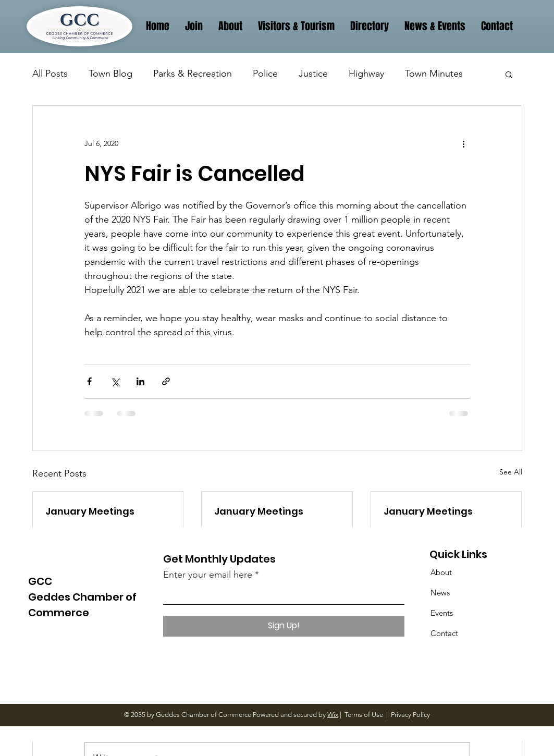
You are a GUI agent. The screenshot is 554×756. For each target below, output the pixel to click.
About (441, 572)
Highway (366, 74)
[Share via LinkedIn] (140, 381)
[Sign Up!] (284, 626)
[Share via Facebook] (89, 381)
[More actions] (464, 143)
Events (442, 613)
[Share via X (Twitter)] (115, 381)
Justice (313, 74)
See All (511, 472)
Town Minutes (434, 74)
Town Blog (110, 74)
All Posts (50, 74)
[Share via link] (166, 381)
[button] (509, 74)
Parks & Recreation (193, 74)
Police (265, 74)
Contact (444, 633)
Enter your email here (208, 575)
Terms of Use (364, 715)
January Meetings (90, 511)
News (440, 593)
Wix (333, 715)
